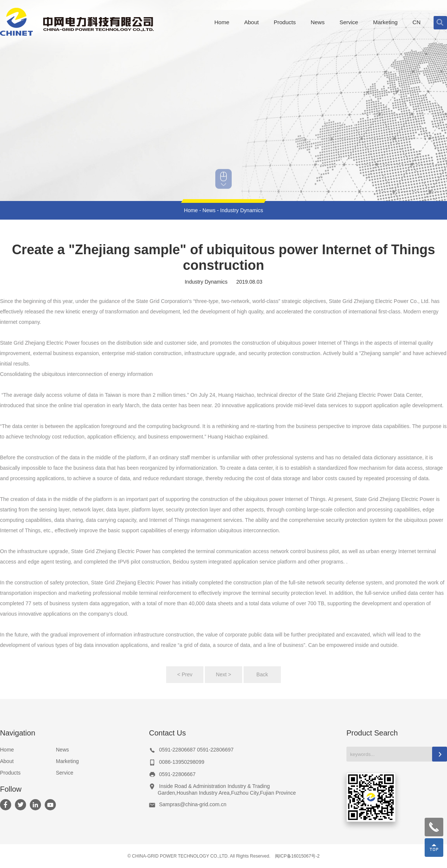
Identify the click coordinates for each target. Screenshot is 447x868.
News (209, 210)
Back (262, 674)
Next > (224, 674)
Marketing (67, 761)
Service (65, 773)
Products (10, 773)
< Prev (185, 674)
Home (191, 210)
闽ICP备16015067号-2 (297, 856)
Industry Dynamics (242, 210)
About (7, 761)
